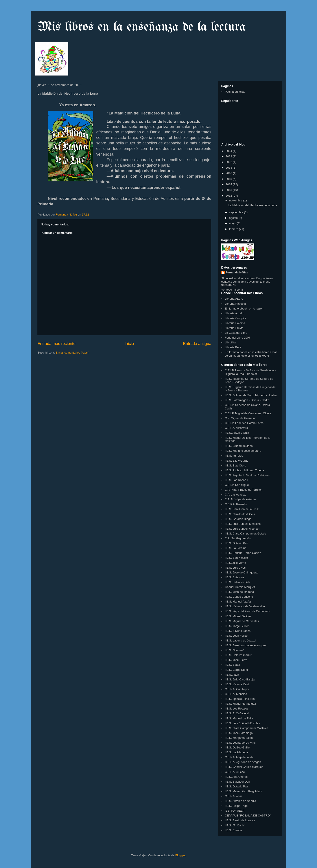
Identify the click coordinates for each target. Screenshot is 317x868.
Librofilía (230, 342)
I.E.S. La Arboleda (236, 752)
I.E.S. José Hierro (236, 660)
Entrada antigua (197, 344)
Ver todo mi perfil (232, 290)
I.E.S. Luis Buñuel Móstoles (242, 723)
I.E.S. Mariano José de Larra (243, 451)
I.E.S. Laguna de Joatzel (240, 640)
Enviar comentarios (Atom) (72, 353)
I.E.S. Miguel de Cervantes (242, 621)
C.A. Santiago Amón (238, 538)
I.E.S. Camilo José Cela (240, 514)
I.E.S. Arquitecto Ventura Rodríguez (247, 475)
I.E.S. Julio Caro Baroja (240, 679)
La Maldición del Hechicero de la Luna (252, 205)
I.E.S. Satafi (232, 665)
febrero (234, 229)
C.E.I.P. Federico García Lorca (244, 423)
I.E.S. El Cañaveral (237, 713)
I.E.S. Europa (233, 830)
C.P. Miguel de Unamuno (241, 418)
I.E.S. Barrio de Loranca (240, 820)
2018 (229, 168)
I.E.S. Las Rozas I (236, 480)
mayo (233, 223)
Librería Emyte (234, 328)
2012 (229, 196)
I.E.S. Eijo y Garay (236, 461)
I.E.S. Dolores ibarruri (238, 655)
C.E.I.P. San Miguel (237, 485)
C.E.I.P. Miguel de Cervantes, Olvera (248, 413)
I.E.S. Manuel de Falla (239, 718)
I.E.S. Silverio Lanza (238, 631)
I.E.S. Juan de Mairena (239, 592)
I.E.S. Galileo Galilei (238, 747)
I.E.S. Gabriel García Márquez (244, 767)
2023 (229, 156)
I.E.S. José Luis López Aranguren (246, 645)
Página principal (235, 92)
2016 (229, 173)
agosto (234, 218)
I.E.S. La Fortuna (236, 548)
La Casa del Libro (236, 333)
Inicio (129, 344)
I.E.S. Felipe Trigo (236, 806)
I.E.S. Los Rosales (237, 709)
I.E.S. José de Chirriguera (241, 572)
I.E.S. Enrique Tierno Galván (243, 553)
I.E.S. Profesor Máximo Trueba (244, 470)
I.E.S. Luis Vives (235, 568)
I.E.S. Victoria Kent (237, 684)
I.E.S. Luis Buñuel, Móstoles (243, 524)
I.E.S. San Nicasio (236, 558)
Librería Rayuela (235, 304)
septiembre (237, 212)
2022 (229, 162)
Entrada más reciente (56, 344)
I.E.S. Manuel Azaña (238, 602)
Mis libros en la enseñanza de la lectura (142, 27)
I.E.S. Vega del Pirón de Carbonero (247, 611)
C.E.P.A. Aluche (235, 772)
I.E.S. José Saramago (239, 733)
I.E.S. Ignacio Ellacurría (240, 699)
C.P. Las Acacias (235, 495)
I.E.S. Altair (232, 675)
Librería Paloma (235, 323)
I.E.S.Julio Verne (235, 563)
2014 (229, 184)
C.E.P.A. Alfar (233, 796)
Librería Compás (235, 318)
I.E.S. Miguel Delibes (238, 616)
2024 (229, 151)
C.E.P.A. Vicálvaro (236, 428)
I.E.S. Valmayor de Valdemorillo (245, 606)
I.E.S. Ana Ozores (236, 777)
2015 (229, 179)
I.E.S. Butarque (234, 577)
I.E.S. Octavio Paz (236, 543)
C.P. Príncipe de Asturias (241, 499)
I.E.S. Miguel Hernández (240, 704)
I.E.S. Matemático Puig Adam (243, 791)
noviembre (236, 200)
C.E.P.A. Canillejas (237, 689)
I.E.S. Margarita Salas (239, 738)
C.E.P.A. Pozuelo (236, 504)
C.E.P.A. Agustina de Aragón (243, 762)
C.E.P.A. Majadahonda (239, 757)
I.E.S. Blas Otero (235, 465)
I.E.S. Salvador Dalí (237, 582)
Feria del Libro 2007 (238, 338)
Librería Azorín (234, 313)
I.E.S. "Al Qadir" (235, 825)
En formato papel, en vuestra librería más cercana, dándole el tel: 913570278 (251, 354)
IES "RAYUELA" (235, 811)
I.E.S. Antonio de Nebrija (240, 801)
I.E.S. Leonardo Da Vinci (240, 743)
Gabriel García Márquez (240, 587)
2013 (229, 190)
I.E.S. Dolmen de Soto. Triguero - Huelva (251, 395)
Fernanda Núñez (237, 272)
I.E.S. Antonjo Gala (237, 433)
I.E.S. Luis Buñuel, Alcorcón (242, 529)
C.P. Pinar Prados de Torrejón (244, 490)
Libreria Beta (233, 347)
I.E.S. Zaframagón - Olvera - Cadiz (247, 400)
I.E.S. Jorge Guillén (237, 626)
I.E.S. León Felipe (236, 636)
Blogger (180, 855)
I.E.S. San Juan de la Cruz (242, 509)
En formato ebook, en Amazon (244, 309)
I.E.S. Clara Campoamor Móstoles (246, 728)
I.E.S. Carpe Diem (236, 670)
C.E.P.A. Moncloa (236, 694)
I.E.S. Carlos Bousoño (239, 597)
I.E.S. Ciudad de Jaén (239, 446)
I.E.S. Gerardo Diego (238, 519)
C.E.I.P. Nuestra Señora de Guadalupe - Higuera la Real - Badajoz (250, 372)
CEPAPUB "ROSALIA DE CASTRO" (248, 815)
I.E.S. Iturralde (234, 456)
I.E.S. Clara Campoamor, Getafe (245, 534)
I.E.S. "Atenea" (234, 650)
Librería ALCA (234, 299)
